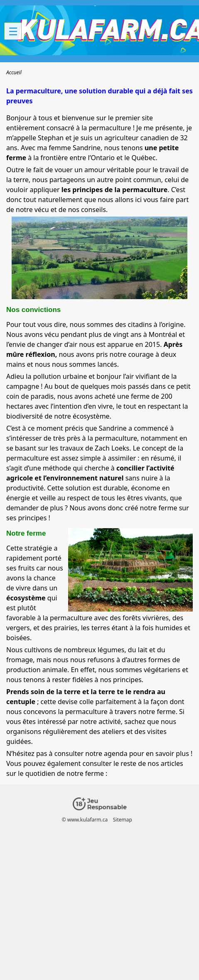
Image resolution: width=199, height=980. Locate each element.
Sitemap (123, 820)
